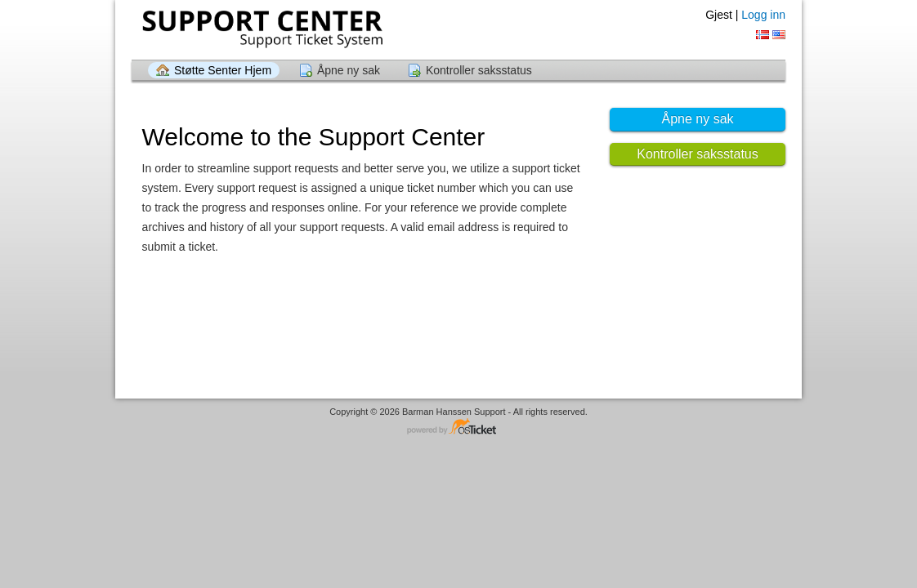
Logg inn (763, 15)
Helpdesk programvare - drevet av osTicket (458, 428)
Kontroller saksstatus (479, 70)
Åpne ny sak (349, 70)
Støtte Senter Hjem (223, 70)
